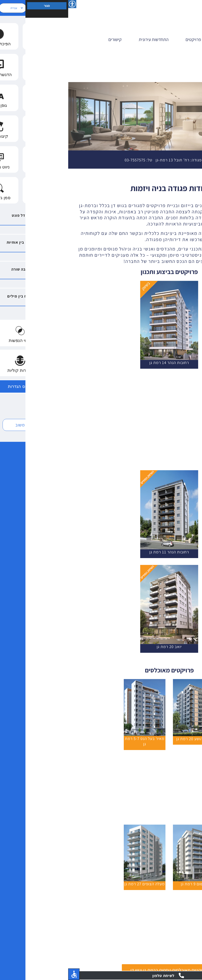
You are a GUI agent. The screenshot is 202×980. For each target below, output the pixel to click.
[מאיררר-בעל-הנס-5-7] (76, 681)
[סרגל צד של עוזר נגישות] (4, 4)
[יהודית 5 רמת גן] (175, 756)
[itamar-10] (175, 827)
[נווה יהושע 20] (126, 681)
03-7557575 (67, 160)
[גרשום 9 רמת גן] (126, 827)
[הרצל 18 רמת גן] (175, 896)
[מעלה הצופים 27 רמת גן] (76, 827)
